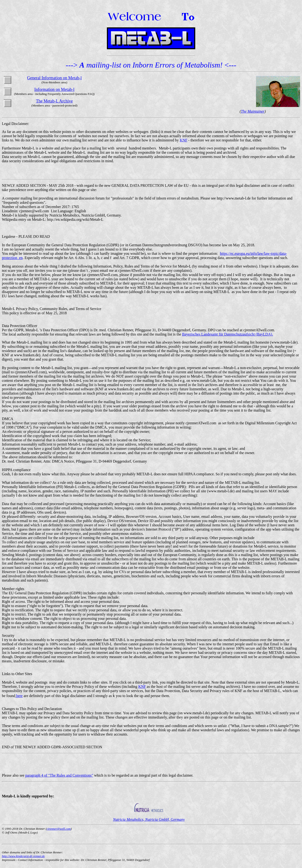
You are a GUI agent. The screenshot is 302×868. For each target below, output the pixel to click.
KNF (184, 140)
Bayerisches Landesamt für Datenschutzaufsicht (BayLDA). (228, 334)
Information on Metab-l (54, 89)
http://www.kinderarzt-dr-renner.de (23, 856)
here (19, 696)
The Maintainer (253, 111)
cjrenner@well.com (59, 829)
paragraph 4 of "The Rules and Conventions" (59, 775)
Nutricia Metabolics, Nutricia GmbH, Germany (149, 819)
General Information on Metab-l (54, 78)
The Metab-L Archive (54, 101)
